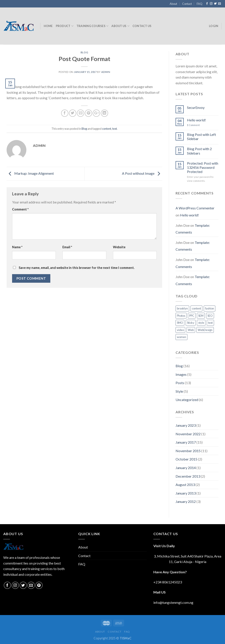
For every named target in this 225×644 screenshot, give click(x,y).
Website (119, 247)
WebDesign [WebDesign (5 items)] (205, 330)
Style (179, 391)
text (115, 129)
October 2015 (186, 459)
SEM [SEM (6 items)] (201, 316)
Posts (180, 383)
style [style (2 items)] (201, 323)
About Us (120, 26)
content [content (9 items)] (196, 308)
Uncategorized (187, 400)
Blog (84, 52)
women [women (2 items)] (181, 337)
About (173, 4)
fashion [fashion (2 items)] (210, 308)
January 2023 (186, 425)
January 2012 (186, 501)
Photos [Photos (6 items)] (181, 316)
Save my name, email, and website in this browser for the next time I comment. (77, 268)
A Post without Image (142, 173)
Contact (187, 4)
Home (48, 26)
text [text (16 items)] (210, 323)
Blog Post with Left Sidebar (201, 137)
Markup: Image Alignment (30, 173)
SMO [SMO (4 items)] (180, 323)
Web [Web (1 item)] (191, 330)
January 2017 (186, 442)
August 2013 (185, 485)
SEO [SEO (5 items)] (210, 316)
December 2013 (188, 476)
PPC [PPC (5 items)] (192, 316)
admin (106, 72)
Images (181, 374)
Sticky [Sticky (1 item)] (191, 323)
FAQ (200, 4)
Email (67, 247)
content (107, 129)
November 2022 (188, 434)
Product (65, 26)
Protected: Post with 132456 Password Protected (203, 167)
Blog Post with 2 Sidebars (199, 151)
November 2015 (188, 451)
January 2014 (186, 468)
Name (17, 247)
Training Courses (93, 26)
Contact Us (142, 26)
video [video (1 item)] (180, 330)
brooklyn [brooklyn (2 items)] (182, 308)
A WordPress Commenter (195, 208)
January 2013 (186, 493)
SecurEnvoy (196, 107)
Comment (20, 209)
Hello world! (196, 120)
